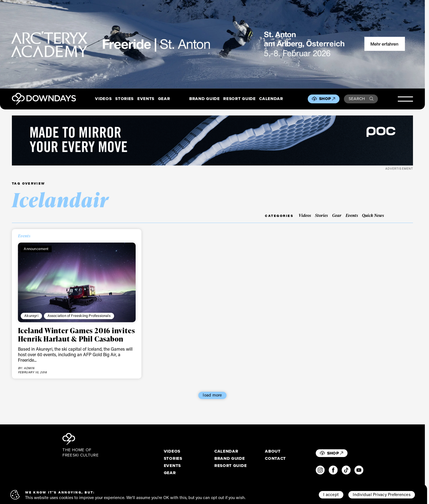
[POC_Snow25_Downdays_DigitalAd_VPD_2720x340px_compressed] (212, 141)
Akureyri (31, 316)
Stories (124, 99)
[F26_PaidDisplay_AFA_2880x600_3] (212, 44)
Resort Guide (239, 99)
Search (361, 99)
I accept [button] (331, 494)
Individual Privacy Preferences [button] (381, 494)
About (273, 452)
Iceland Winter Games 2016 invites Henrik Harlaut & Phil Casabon (77, 335)
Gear (164, 99)
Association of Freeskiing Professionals (79, 316)
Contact (275, 459)
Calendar (271, 99)
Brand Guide (204, 99)
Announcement (36, 249)
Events (146, 99)
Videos (103, 99)
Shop (327, 99)
